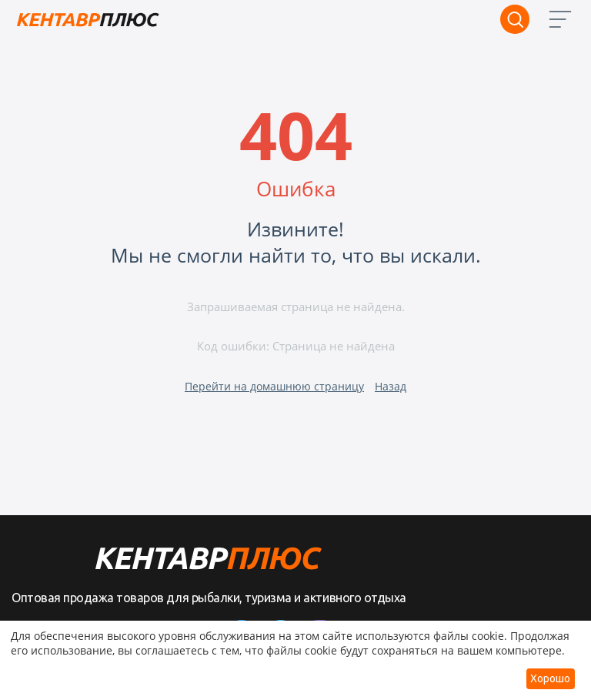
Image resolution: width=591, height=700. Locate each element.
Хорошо (550, 678)
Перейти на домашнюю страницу (274, 386)
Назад (391, 386)
